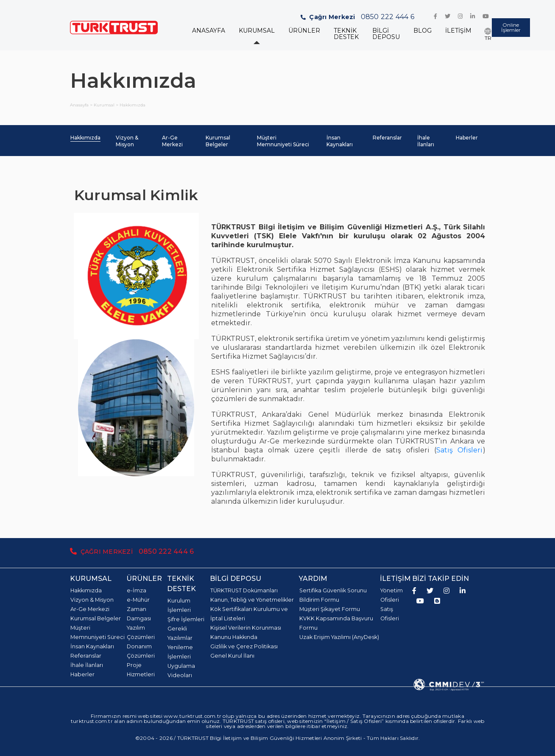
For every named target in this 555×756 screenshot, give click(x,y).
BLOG (423, 31)
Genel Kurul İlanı (232, 656)
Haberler (467, 138)
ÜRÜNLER (304, 31)
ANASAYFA (209, 31)
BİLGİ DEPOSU (386, 34)
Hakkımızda (85, 138)
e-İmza (137, 590)
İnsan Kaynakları (340, 141)
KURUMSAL (257, 31)
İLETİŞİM (458, 31)
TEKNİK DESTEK (346, 34)
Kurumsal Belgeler (218, 141)
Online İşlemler (511, 27)
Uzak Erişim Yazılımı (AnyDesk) (339, 637)
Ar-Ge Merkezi (172, 141)
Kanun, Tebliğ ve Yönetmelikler (252, 600)
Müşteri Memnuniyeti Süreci (283, 141)
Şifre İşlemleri (186, 619)
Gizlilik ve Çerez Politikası (244, 646)
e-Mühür (138, 600)
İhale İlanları (426, 141)
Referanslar (387, 138)
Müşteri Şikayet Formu (330, 609)
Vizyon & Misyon (127, 141)
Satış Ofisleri (459, 450)
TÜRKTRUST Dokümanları (244, 590)
